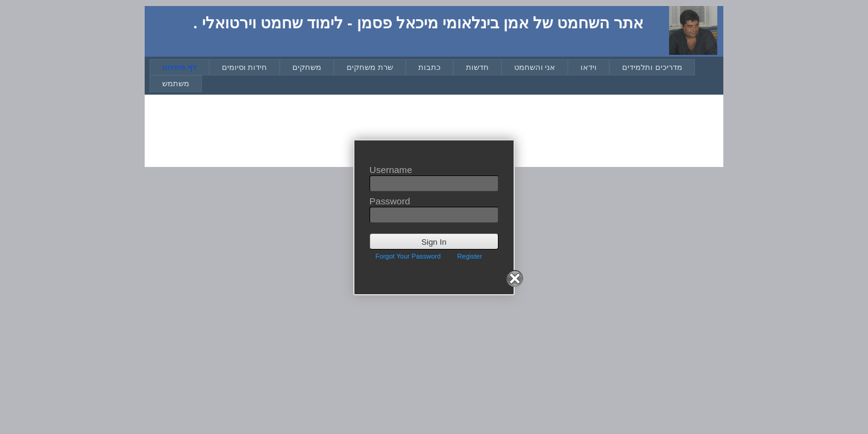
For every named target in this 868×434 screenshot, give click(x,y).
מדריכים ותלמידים (652, 67)
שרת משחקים (370, 67)
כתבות (429, 67)
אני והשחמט (535, 67)
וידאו (589, 67)
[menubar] (436, 76)
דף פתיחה (179, 67)
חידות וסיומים (245, 67)
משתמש (176, 83)
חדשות (477, 67)
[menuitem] (179, 67)
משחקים (307, 67)
